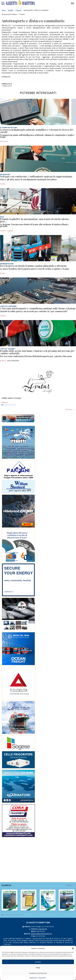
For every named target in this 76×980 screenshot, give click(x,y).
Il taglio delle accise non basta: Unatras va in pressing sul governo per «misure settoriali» (37, 352)
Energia (2, 273)
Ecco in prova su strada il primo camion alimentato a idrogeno (33, 266)
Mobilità (11, 10)
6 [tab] (11, 405)
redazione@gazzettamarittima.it (41, 934)
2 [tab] (4, 405)
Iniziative (3, 184)
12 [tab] (22, 915)
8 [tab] (15, 405)
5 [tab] (9, 405)
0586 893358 (43, 929)
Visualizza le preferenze (38, 973)
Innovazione (4, 141)
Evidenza (3, 316)
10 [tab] (18, 915)
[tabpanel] (38, 400)
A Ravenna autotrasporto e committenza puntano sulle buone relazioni (38, 308)
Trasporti (18, 10)
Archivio (69, 885)
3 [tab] (6, 405)
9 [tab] (17, 915)
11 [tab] (20, 915)
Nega (38, 968)
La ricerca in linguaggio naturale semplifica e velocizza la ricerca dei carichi (37, 131)
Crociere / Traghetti (6, 231)
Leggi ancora (38, 400)
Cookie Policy (33, 978)
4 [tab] (8, 405)
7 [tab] (13, 405)
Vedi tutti (69, 409)
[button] (73, 948)
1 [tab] (2, 405)
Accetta (38, 962)
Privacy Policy (42, 978)
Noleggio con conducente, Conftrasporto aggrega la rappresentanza (36, 176)
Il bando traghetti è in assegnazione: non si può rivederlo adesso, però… (35, 220)
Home (4, 10)
